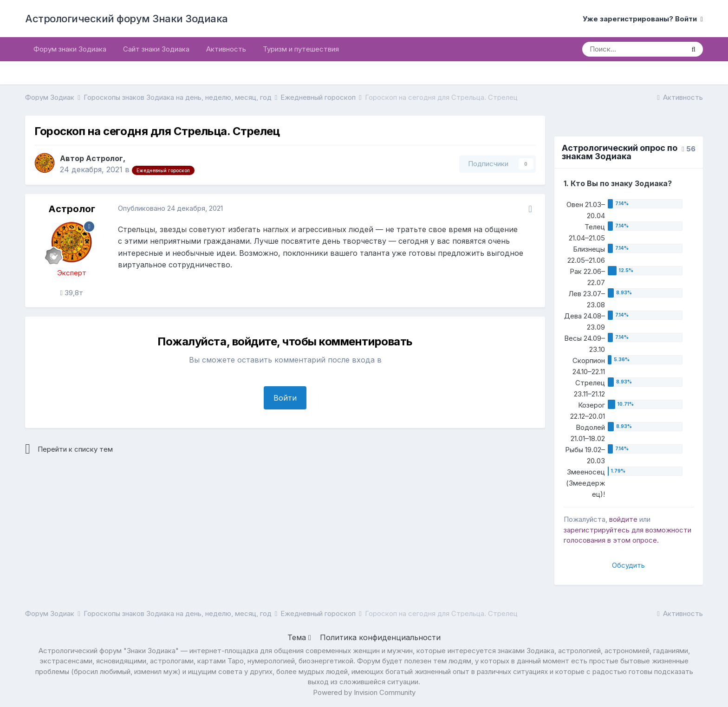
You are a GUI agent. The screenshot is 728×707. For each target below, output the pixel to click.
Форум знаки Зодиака (70, 49)
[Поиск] (633, 49)
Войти (285, 398)
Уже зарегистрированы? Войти (643, 19)
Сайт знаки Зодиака (156, 49)
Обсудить (628, 565)
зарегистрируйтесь (597, 530)
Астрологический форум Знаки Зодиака (127, 19)
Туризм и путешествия (301, 49)
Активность (226, 49)
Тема (299, 637)
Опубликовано (170, 208)
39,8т (71, 293)
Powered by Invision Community (364, 692)
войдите (623, 519)
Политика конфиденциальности (380, 637)
